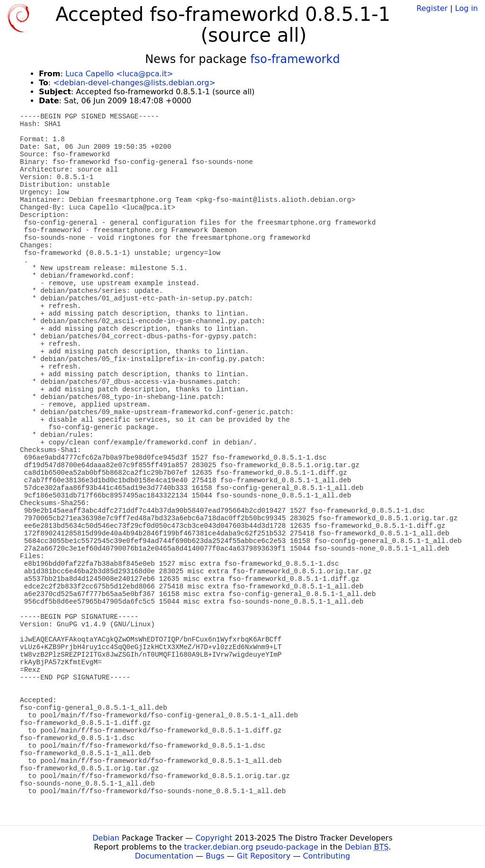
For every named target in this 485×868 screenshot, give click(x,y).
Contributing (327, 856)
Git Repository (264, 856)
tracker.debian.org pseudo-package (251, 847)
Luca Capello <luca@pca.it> (119, 74)
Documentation (164, 856)
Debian (106, 838)
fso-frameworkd (295, 59)
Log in (467, 8)
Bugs (215, 856)
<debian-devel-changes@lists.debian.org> (134, 83)
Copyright (214, 838)
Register (432, 8)
